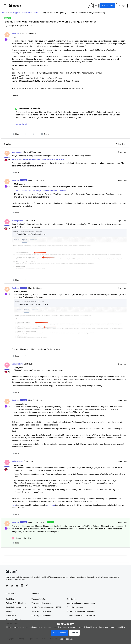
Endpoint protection (75, 607)
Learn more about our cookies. (112, 627)
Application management (42, 611)
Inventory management (41, 615)
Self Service (72, 599)
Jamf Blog (10, 611)
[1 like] (21, 538)
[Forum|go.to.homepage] (15, 6)
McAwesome (17, 152)
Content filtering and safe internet (81, 615)
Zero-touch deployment (41, 603)
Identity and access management (81, 603)
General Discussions (31, 12)
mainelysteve (17, 220)
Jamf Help (10, 599)
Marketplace (11, 615)
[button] (5, 6)
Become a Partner (13, 620)
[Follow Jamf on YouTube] (17, 586)
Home (5, 12)
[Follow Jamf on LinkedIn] (12, 586)
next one (51, 505)
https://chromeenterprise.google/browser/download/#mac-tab (38, 159)
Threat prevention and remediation (81, 611)
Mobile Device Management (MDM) (46, 607)
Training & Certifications (16, 603)
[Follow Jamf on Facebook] (27, 586)
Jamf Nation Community (16, 607)
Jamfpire (15, 33)
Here (14, 505)
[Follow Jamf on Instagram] (22, 586)
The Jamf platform (39, 599)
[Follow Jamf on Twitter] (7, 586)
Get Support (15, 12)
